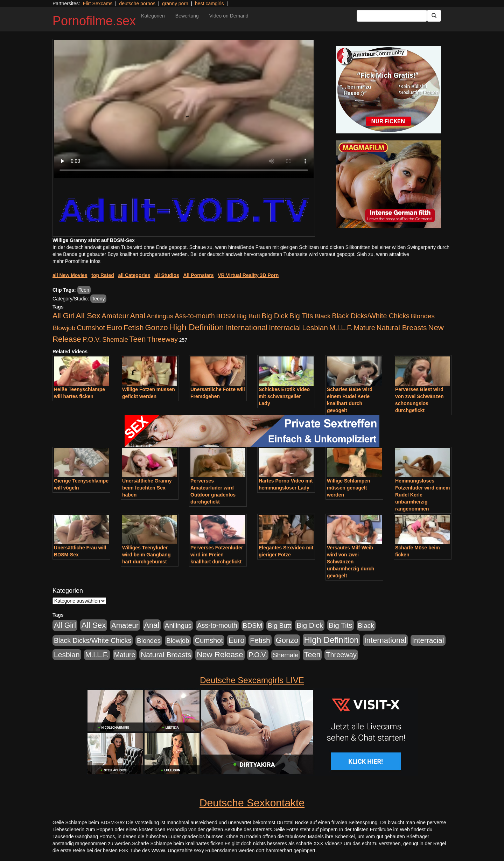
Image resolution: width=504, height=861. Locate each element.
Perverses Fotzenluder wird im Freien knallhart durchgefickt (217, 555)
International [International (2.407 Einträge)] (246, 328)
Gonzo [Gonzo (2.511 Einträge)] (156, 328)
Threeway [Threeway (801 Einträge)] (163, 339)
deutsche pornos (137, 4)
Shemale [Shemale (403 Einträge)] (115, 339)
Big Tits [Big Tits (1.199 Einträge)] (301, 316)
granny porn (175, 4)
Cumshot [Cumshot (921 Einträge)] (91, 328)
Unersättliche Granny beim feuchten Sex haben (147, 488)
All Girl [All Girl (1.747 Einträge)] (64, 316)
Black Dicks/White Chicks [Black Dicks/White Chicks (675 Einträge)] (371, 316)
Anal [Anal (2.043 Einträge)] (138, 316)
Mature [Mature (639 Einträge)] (365, 328)
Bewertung (187, 16)
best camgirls (209, 4)
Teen (84, 290)
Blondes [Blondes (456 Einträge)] (423, 316)
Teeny (98, 299)
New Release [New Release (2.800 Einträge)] (220, 655)
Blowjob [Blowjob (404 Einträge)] (64, 328)
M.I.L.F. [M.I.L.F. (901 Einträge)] (341, 328)
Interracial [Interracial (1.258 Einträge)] (285, 328)
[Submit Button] (434, 16)
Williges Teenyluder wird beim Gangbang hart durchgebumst (146, 555)
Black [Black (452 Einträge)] (323, 316)
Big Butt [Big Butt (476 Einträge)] (248, 316)
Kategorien (153, 16)
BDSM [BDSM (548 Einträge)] (226, 316)
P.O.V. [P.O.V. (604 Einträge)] (92, 339)
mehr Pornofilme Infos (76, 261)
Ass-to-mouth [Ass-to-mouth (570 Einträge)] (195, 316)
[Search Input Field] (392, 16)
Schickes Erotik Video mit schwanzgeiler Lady (284, 396)
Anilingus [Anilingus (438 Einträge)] (160, 316)
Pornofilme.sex (94, 21)
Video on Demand (229, 16)
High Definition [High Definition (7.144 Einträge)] (196, 327)
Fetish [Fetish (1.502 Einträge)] (134, 328)
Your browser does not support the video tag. (184, 109)
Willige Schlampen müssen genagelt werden (349, 488)
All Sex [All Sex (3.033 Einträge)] (88, 316)
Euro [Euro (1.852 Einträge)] (114, 328)
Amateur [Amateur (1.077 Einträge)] (115, 316)
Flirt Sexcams (97, 4)
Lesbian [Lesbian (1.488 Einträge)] (315, 328)
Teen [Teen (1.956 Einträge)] (138, 339)
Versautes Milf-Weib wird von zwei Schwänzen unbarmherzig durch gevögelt (351, 562)
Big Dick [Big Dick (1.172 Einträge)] (275, 316)
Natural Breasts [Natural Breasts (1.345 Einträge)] (401, 328)
